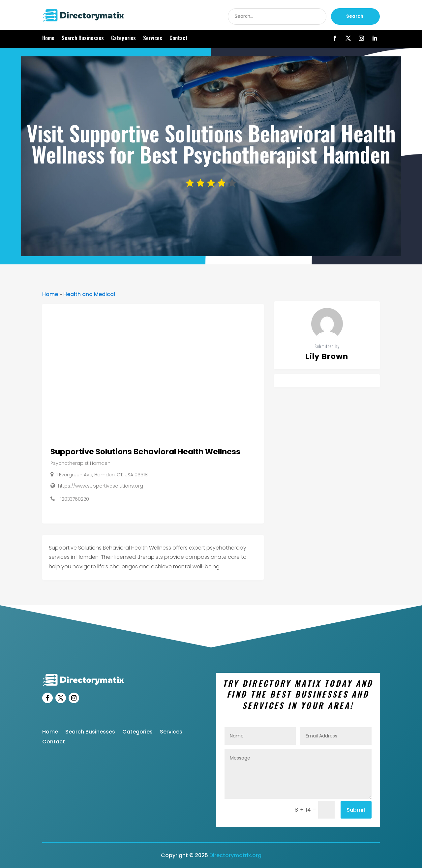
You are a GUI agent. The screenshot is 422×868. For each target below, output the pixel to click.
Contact (179, 39)
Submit (356, 810)
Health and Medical (89, 294)
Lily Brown (327, 356)
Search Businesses (83, 39)
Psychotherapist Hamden (80, 463)
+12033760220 (73, 499)
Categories (123, 39)
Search (355, 16)
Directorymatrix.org (235, 855)
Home (48, 39)
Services (153, 39)
